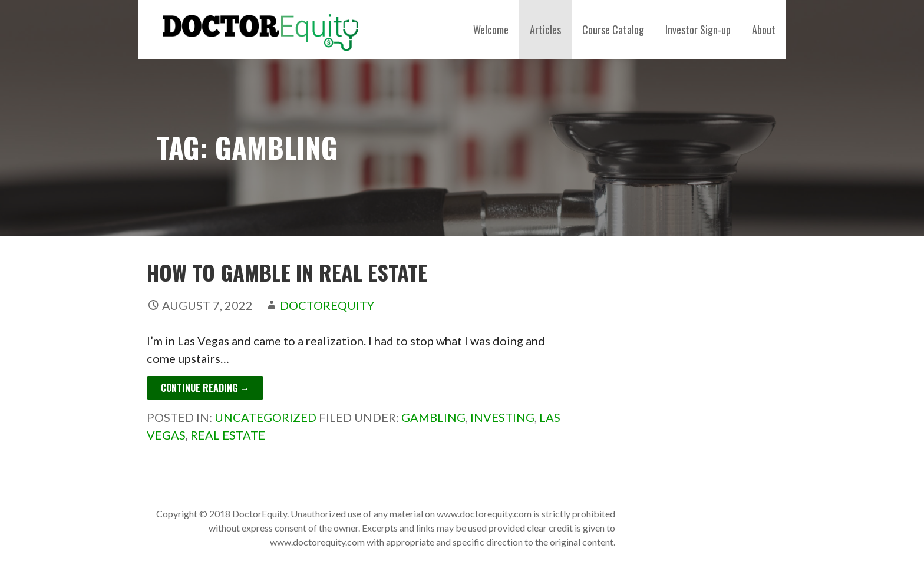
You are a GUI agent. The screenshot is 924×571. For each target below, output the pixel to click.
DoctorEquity (327, 305)
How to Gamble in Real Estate (287, 272)
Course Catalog (613, 29)
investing (502, 417)
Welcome (491, 29)
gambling (433, 417)
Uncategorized (265, 417)
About (764, 29)
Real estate (228, 435)
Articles (545, 29)
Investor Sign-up (698, 29)
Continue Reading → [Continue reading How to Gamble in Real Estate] (205, 388)
